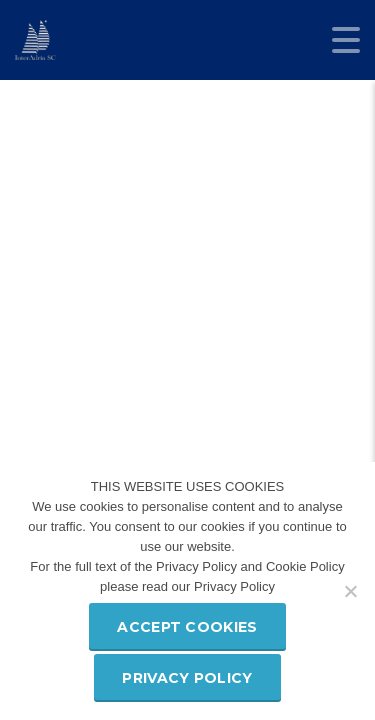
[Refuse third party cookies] (350, 591)
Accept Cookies (187, 627)
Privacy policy (187, 678)
